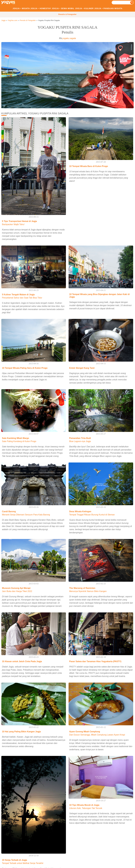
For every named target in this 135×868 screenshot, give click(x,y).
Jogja (16, 8)
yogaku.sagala (69, 38)
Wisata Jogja (30, 8)
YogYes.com (13, 20)
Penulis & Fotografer (67, 14)
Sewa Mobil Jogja (72, 8)
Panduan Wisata (113, 8)
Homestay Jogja (49, 8)
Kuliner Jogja (93, 8)
